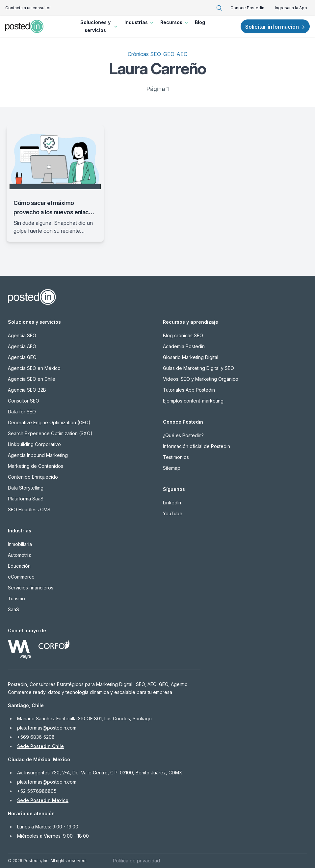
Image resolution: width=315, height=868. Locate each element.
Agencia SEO (22, 335)
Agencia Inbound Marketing (38, 455)
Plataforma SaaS (26, 499)
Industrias (140, 22)
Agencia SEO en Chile (32, 379)
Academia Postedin (184, 346)
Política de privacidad (136, 861)
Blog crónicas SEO (183, 335)
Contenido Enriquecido (33, 477)
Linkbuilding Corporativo (34, 444)
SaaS (13, 609)
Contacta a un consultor (28, 8)
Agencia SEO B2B (27, 390)
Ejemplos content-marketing (193, 401)
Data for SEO (22, 412)
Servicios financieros (31, 588)
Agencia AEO (22, 346)
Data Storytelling (26, 488)
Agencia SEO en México (34, 368)
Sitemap (172, 468)
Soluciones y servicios (100, 26)
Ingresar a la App (291, 8)
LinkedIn (172, 503)
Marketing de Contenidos (36, 466)
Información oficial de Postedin (197, 446)
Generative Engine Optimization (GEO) (49, 422)
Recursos (175, 22)
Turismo (16, 599)
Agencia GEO (22, 357)
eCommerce (21, 577)
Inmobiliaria (20, 544)
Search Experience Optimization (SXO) (50, 433)
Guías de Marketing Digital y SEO (198, 368)
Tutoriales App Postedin (189, 390)
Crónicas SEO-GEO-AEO (158, 54)
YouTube (173, 513)
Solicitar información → (275, 27)
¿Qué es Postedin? (183, 435)
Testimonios (176, 457)
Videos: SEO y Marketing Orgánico (201, 379)
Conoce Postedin (247, 8)
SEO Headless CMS (29, 509)
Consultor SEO (24, 401)
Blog (200, 22)
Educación (19, 566)
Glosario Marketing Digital (191, 357)
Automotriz (19, 555)
